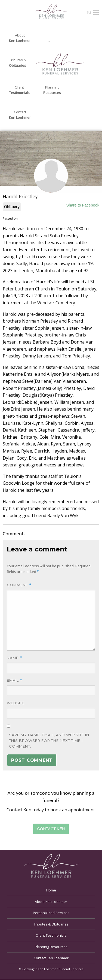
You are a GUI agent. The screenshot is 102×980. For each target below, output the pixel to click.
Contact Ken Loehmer (51, 958)
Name (14, 658)
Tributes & (18, 63)
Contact (20, 115)
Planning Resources (51, 947)
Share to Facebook (83, 205)
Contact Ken (51, 829)
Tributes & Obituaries (51, 924)
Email (15, 680)
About (20, 38)
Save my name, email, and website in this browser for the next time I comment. (49, 741)
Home (51, 890)
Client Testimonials (51, 935)
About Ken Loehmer (51, 902)
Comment (19, 585)
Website (16, 703)
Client (19, 90)
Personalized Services (51, 913)
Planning (52, 90)
